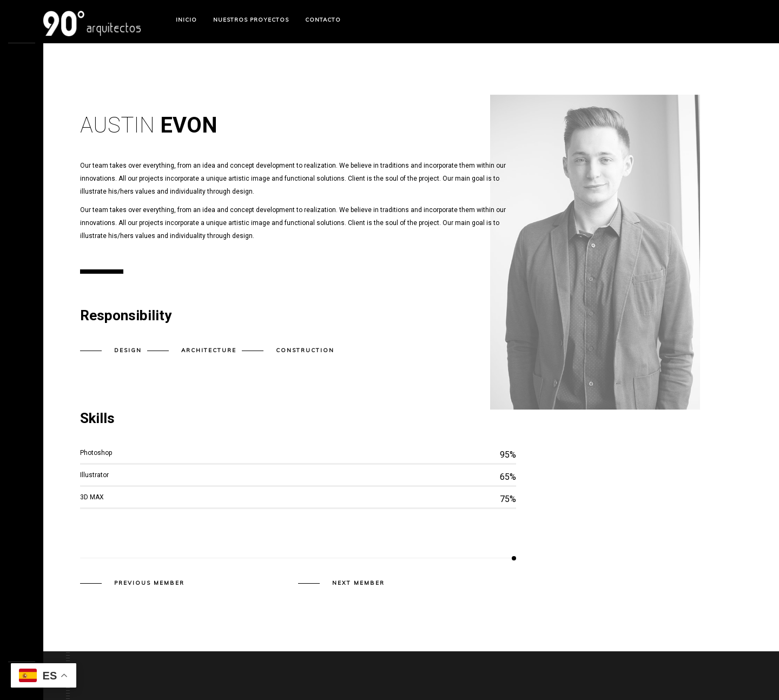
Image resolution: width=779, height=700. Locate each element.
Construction (305, 350)
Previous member (149, 583)
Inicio (186, 20)
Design (128, 350)
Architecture (209, 350)
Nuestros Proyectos (251, 20)
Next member (358, 583)
